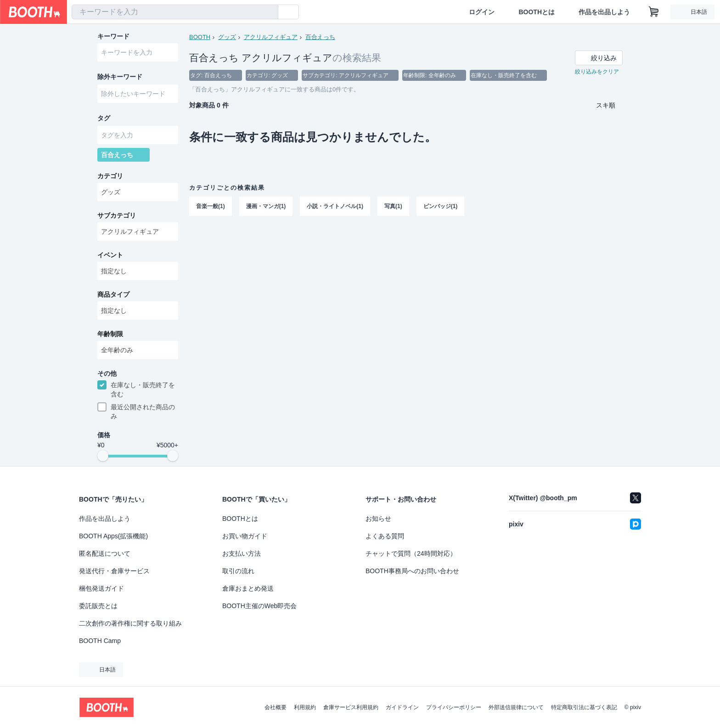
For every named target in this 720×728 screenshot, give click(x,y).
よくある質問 (385, 536)
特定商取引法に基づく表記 (584, 707)
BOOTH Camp (100, 641)
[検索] (269, 12)
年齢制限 (110, 334)
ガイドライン (402, 707)
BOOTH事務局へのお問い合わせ (412, 571)
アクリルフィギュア (271, 37)
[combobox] (175, 12)
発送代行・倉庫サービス (114, 571)
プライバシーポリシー (454, 707)
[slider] (103, 456)
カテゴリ (110, 176)
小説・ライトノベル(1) (335, 206)
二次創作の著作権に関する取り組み (130, 623)
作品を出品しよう (604, 12)
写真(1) (393, 206)
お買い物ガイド (245, 536)
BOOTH (200, 37)
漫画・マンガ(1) (266, 206)
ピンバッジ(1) (441, 206)
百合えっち (320, 37)
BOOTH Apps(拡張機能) (113, 536)
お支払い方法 (242, 553)
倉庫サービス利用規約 (351, 707)
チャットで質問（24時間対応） (411, 553)
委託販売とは (98, 606)
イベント (110, 255)
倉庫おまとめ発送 (248, 588)
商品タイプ (113, 294)
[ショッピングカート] (654, 12)
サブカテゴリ (117, 215)
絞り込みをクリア (597, 72)
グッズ (227, 37)
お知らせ (378, 519)
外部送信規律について (516, 707)
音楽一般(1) (211, 206)
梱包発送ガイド (101, 588)
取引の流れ (238, 571)
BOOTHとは (537, 12)
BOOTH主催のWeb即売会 (259, 606)
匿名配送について (105, 553)
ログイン (482, 12)
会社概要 (276, 707)
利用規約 (305, 707)
